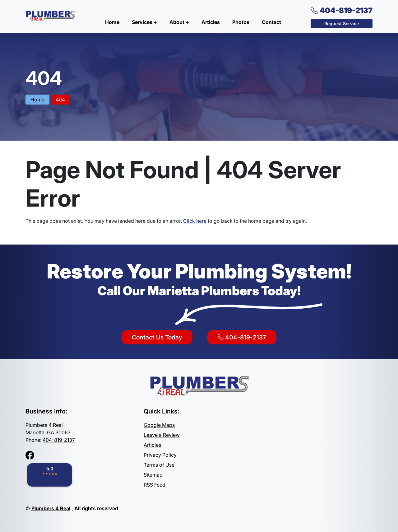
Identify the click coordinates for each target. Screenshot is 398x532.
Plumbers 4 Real (51, 508)
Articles (211, 22)
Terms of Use (159, 465)
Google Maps (159, 425)
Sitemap (153, 475)
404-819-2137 (342, 10)
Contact (271, 22)
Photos (241, 22)
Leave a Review (162, 435)
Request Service (342, 23)
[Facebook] (30, 455)
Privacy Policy (160, 455)
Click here (195, 221)
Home (112, 22)
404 (60, 100)
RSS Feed (155, 485)
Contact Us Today (157, 337)
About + (179, 22)
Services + (144, 22)
